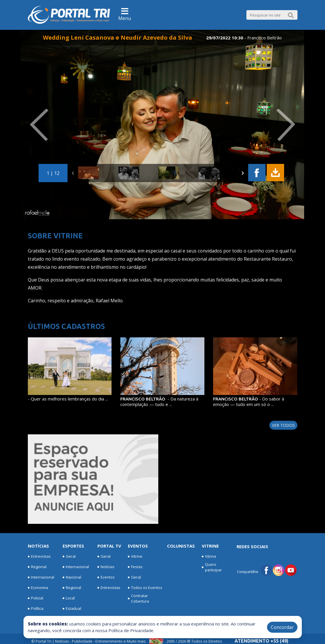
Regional (37, 567)
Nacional (72, 577)
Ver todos (283, 425)
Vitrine (135, 557)
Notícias (38, 546)
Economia (38, 588)
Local (69, 598)
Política (36, 609)
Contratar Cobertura (138, 599)
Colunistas (181, 546)
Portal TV (109, 546)
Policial (36, 598)
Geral (69, 557)
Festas (135, 567)
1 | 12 (53, 173)
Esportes (73, 546)
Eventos (106, 577)
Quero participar (212, 567)
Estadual (72, 609)
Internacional (41, 577)
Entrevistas (39, 557)
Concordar (282, 627)
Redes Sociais (252, 546)
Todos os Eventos (145, 588)
